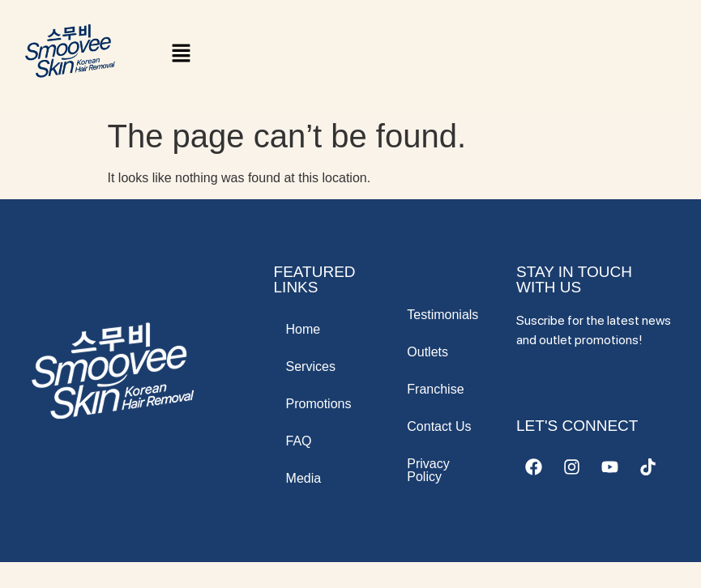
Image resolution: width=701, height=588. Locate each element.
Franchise (435, 389)
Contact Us (439, 426)
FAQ (299, 441)
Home (303, 329)
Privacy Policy (428, 470)
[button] (181, 55)
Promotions (319, 404)
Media (304, 478)
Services (311, 366)
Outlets (427, 352)
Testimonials (442, 315)
